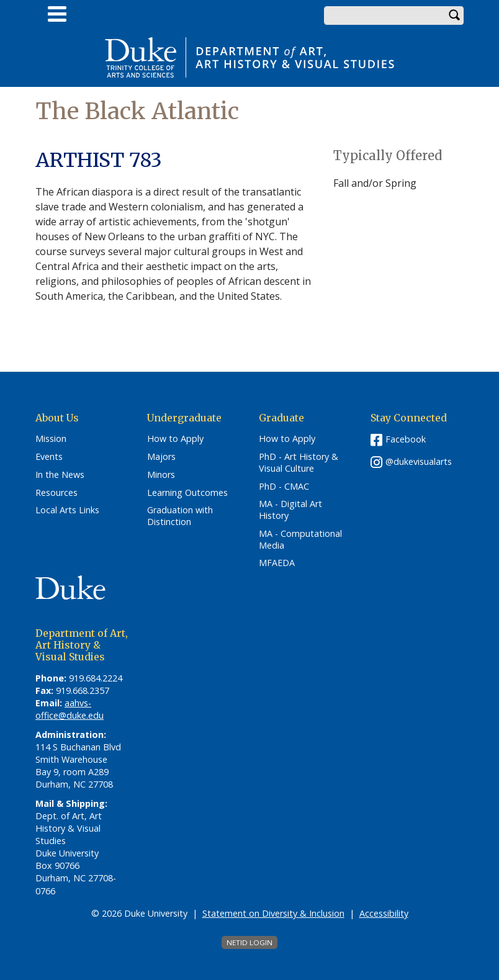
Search (454, 16)
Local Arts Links (67, 510)
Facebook (406, 439)
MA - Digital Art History (290, 510)
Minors (161, 475)
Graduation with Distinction (180, 516)
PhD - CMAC (284, 487)
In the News (60, 475)
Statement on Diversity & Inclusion (273, 913)
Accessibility (384, 913)
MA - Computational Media (300, 540)
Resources (56, 493)
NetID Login (249, 942)
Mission (51, 439)
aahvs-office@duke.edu (70, 709)
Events (49, 457)
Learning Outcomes (187, 493)
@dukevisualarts (419, 461)
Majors (161, 457)
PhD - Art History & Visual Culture (299, 463)
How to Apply (175, 439)
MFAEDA (277, 563)
